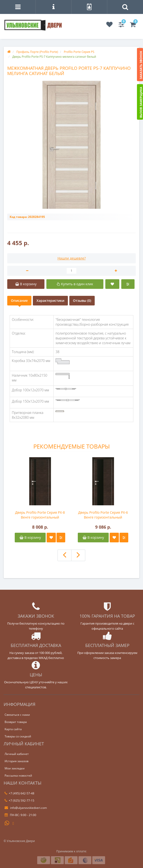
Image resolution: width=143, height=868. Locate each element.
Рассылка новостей (18, 776)
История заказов (17, 761)
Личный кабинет (17, 754)
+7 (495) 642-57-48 (19, 793)
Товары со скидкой (18, 736)
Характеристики (50, 301)
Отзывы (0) (82, 301)
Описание (19, 301)
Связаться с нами (17, 715)
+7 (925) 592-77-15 (19, 801)
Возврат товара (16, 722)
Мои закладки (15, 768)
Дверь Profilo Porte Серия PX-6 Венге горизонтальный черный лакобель (103, 515)
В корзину (30, 537)
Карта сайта (13, 729)
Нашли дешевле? (72, 258)
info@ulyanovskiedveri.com (26, 808)
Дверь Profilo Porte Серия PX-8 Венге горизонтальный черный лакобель (40, 515)
